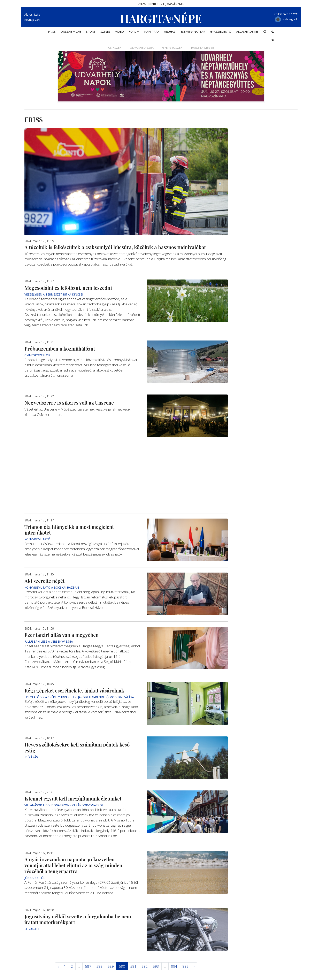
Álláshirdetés (247, 32)
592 (145, 966)
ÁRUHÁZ (170, 32)
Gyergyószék (172, 48)
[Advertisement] (126, 478)
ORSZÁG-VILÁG (71, 32)
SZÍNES (105, 32)
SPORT (91, 32)
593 (156, 966)
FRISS (52, 32)
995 (185, 966)
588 (99, 966)
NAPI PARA (152, 32)
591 (133, 966)
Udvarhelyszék (142, 48)
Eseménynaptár (193, 32)
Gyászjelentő (221, 32)
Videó (120, 32)
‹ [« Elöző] (58, 966)
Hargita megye (202, 48)
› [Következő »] (194, 966)
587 (88, 966)
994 (174, 966)
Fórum (134, 32)
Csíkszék (115, 48)
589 (111, 966)
